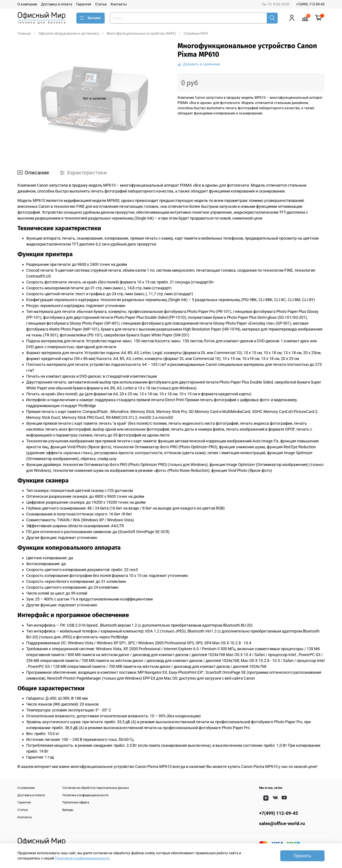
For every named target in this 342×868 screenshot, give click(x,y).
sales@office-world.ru (282, 824)
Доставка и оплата (57, 4)
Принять (302, 856)
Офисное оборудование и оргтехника (69, 33)
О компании (27, 4)
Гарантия (84, 4)
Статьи (101, 4)
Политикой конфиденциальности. (83, 858)
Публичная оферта (76, 802)
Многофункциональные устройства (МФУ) (141, 33)
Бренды (68, 810)
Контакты (119, 4)
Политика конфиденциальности (85, 795)
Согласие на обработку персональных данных (96, 788)
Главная (24, 33)
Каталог (91, 18)
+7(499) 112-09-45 (310, 4)
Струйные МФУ (196, 33)
